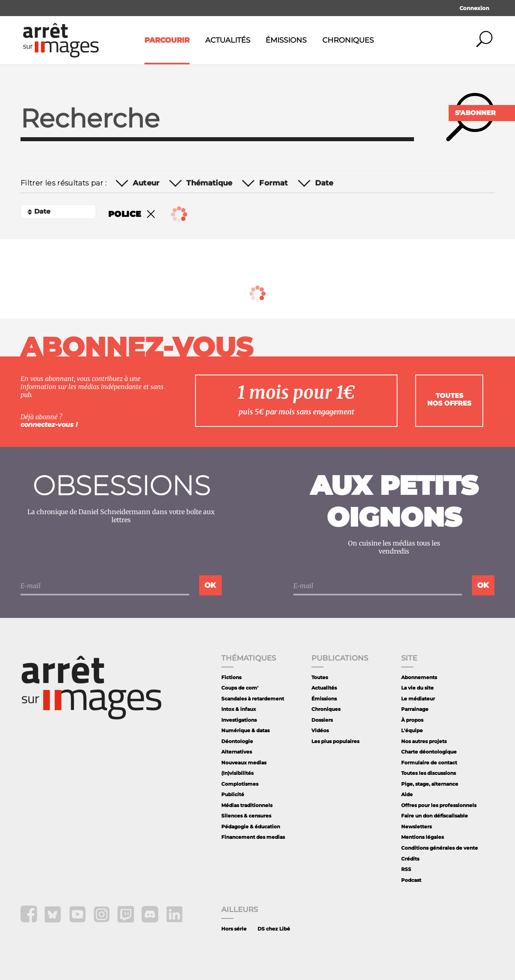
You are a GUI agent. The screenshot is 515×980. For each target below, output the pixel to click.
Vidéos (320, 730)
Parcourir (167, 40)
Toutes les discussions (428, 773)
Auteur (146, 183)
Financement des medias (253, 837)
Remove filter (151, 214)
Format (273, 183)
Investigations (239, 720)
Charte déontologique (429, 752)
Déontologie (237, 741)
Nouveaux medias (244, 763)
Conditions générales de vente (440, 848)
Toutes (320, 677)
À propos (412, 720)
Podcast (411, 880)
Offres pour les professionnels (439, 805)
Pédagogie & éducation (251, 827)
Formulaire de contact (429, 763)
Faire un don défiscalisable (435, 816)
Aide (407, 794)
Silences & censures (246, 816)
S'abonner (475, 113)
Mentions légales (422, 837)
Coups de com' (240, 688)
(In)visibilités (237, 773)
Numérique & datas (245, 730)
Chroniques (348, 40)
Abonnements (419, 677)
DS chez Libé (274, 929)
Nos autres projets (424, 741)
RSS (406, 869)
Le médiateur (418, 699)
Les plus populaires (335, 741)
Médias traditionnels (247, 805)
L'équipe (412, 730)
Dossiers (322, 720)
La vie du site (417, 688)
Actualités (228, 40)
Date (324, 183)
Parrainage (415, 709)
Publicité (233, 794)
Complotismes (240, 784)
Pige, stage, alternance (430, 784)
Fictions (231, 677)
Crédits (410, 859)
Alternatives (237, 752)
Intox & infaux (239, 709)
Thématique (209, 183)
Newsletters (416, 827)
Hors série (234, 929)
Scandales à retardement (253, 699)
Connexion (474, 8)
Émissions (286, 40)
